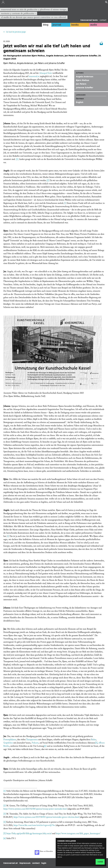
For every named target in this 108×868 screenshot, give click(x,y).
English (80, 102)
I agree (100, 862)
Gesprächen (8, 743)
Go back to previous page (16, 32)
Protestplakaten (10, 740)
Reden (94, 740)
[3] (65, 203)
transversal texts (89, 20)
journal (57, 25)
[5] (96, 743)
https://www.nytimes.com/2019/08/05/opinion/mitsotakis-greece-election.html (46, 817)
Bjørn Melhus (83, 80)
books (75, 25)
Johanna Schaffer (85, 88)
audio (94, 25)
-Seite (46, 73)
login (44, 863)
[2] (48, 180)
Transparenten (32, 740)
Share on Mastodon (44, 852)
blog (46, 25)
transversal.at (34, 76)
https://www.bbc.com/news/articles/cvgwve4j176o (34, 825)
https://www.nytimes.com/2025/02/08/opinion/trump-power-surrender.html (35, 809)
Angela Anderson (85, 77)
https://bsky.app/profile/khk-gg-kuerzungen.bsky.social (29, 833)
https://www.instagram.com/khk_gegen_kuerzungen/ (78, 833)
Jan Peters (81, 84)
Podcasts (35, 743)
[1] (17, 159)
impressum (25, 863)
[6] (45, 746)
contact (103, 20)
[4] (8, 536)
